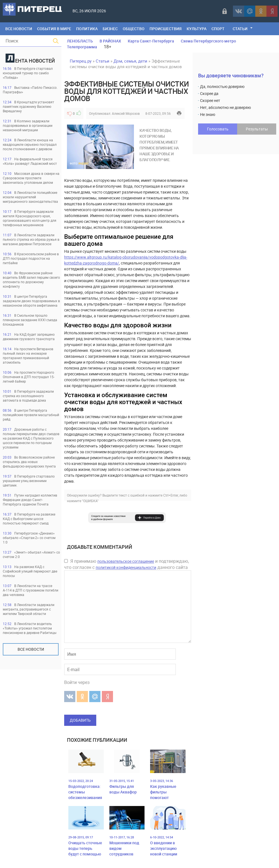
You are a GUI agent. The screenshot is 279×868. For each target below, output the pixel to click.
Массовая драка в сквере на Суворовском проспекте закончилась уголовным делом (31, 178)
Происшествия (166, 29)
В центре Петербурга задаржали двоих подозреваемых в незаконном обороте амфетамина (31, 301)
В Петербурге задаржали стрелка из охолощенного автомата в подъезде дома (28, 396)
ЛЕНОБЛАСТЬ (80, 41)
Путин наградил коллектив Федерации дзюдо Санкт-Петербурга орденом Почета (30, 500)
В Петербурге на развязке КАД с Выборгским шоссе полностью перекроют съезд (29, 519)
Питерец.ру (81, 61)
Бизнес (110, 29)
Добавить (80, 720)
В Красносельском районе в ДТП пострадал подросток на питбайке (31, 258)
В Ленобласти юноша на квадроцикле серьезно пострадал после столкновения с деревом (30, 144)
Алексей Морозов (126, 113)
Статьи (240, 29)
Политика (87, 29)
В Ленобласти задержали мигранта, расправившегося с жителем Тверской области (29, 609)
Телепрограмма (82, 47)
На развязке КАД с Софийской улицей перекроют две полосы (30, 571)
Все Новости (19, 29)
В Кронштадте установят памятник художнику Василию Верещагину (28, 106)
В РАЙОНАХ (110, 41)
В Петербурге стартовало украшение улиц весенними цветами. (29, 481)
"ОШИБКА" (90, 501)
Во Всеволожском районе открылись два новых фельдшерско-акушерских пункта (29, 462)
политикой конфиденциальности (126, 567)
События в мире (54, 29)
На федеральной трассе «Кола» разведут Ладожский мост (30, 161)
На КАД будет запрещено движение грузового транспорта (29, 337)
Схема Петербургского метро (208, 41)
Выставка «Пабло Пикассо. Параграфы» (30, 90)
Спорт (218, 29)
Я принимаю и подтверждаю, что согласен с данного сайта (127, 564)
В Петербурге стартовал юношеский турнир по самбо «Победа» (28, 73)
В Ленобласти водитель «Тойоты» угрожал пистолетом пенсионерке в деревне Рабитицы (30, 628)
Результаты (257, 129)
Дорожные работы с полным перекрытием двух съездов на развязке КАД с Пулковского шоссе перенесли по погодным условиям (31, 438)
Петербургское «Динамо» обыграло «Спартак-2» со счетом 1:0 (29, 538)
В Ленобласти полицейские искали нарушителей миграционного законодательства (30, 197)
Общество (134, 29)
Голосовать (218, 129)
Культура (197, 29)
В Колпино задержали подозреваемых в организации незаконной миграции (28, 125)
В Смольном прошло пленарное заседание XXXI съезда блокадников (30, 320)
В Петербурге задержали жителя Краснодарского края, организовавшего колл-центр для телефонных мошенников (30, 218)
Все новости (31, 649)
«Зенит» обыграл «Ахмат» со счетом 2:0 (31, 554)
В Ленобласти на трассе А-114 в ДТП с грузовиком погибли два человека (31, 590)
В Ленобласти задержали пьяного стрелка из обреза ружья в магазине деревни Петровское (31, 239)
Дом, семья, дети (130, 61)
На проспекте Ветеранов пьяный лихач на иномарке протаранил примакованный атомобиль (28, 356)
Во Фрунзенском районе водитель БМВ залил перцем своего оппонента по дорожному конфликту (31, 280)
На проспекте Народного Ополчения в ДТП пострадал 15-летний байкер (29, 377)
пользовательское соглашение (126, 561)
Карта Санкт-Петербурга (151, 41)
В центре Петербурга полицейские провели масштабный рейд (31, 415)
